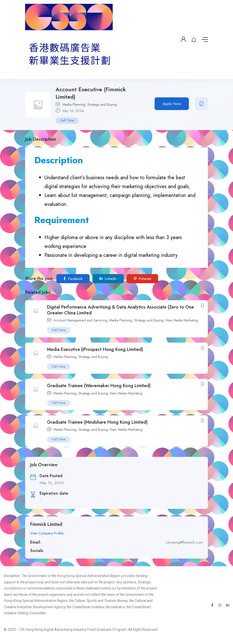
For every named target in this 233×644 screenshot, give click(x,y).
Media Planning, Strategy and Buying (90, 104)
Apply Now (172, 104)
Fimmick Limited (46, 524)
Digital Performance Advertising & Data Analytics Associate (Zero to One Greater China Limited (120, 310)
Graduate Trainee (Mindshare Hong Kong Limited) (97, 422)
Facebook (73, 279)
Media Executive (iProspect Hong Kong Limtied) (95, 349)
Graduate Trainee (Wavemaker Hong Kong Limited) (99, 386)
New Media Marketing (182, 320)
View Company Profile (47, 533)
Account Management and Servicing (80, 320)
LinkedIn (108, 279)
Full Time (67, 120)
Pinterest (142, 279)
